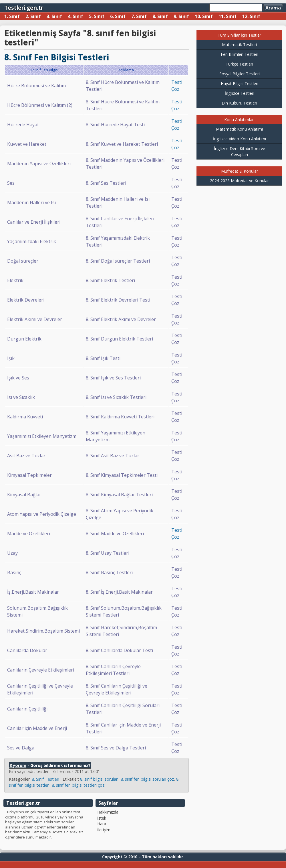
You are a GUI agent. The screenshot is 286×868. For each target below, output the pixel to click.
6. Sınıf (118, 16)
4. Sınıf (76, 16)
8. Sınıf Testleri (45, 779)
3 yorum (18, 765)
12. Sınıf (251, 16)
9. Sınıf (181, 16)
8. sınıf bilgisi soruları (99, 779)
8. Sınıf (160, 16)
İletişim (104, 830)
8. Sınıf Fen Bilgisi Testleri (57, 57)
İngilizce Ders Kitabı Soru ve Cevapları (240, 151)
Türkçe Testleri (239, 64)
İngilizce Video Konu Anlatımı (240, 139)
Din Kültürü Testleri (239, 103)
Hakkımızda (108, 812)
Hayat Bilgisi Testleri (240, 83)
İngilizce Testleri (240, 93)
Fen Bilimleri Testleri (240, 54)
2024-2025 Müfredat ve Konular (239, 181)
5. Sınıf (97, 16)
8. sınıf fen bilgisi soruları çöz (147, 779)
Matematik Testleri (239, 45)
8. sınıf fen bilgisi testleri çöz (78, 785)
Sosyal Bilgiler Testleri (240, 74)
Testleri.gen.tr (24, 8)
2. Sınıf (33, 16)
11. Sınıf (228, 16)
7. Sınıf (139, 16)
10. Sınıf (204, 16)
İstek (102, 818)
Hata (102, 824)
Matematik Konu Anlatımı (239, 129)
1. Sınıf (12, 16)
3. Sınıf (54, 16)
